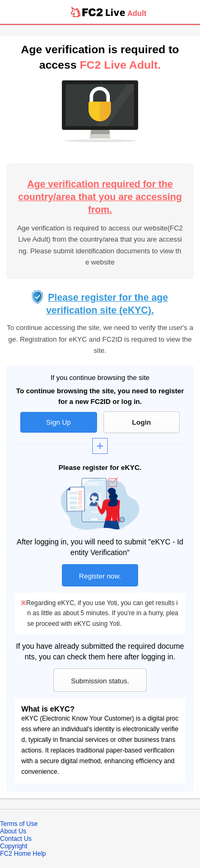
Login (142, 422)
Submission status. (100, 681)
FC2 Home (15, 854)
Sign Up (59, 422)
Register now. (100, 576)
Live (115, 12)
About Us (13, 831)
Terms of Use (19, 824)
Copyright (14, 846)
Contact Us (16, 839)
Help (39, 854)
